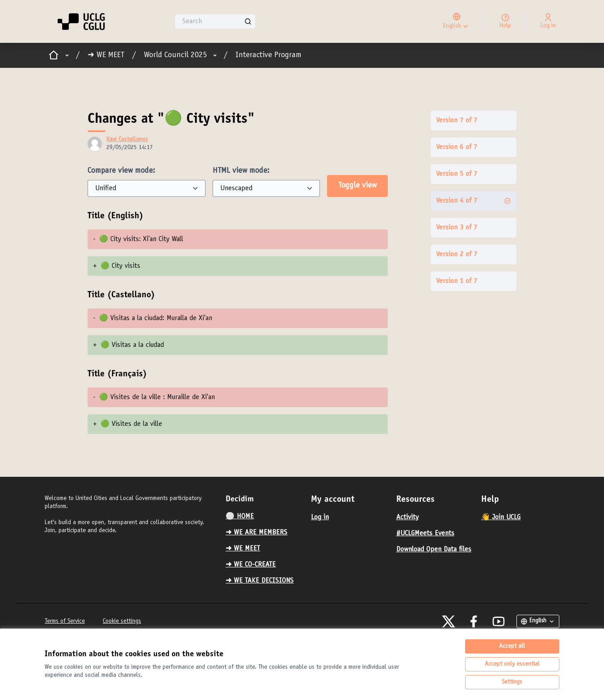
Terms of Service (65, 621)
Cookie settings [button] (122, 621)
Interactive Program (268, 55)
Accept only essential (512, 664)
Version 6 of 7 (457, 147)
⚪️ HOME (240, 517)
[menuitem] (265, 517)
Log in (320, 517)
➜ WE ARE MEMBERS (256, 533)
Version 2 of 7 (457, 254)
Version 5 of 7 (457, 174)
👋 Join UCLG (501, 517)
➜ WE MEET (106, 55)
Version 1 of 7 (457, 281)
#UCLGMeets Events (425, 533)
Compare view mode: (121, 171)
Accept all (512, 646)
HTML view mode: (241, 171)
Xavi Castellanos (127, 140)
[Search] (215, 21)
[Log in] (548, 21)
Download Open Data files (434, 550)
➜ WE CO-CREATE (251, 565)
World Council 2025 (175, 55)
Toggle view (357, 186)
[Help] (505, 21)
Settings (512, 682)
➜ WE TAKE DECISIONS (260, 581)
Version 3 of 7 (457, 228)
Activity (407, 517)
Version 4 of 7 (474, 201)
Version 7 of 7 (457, 121)
